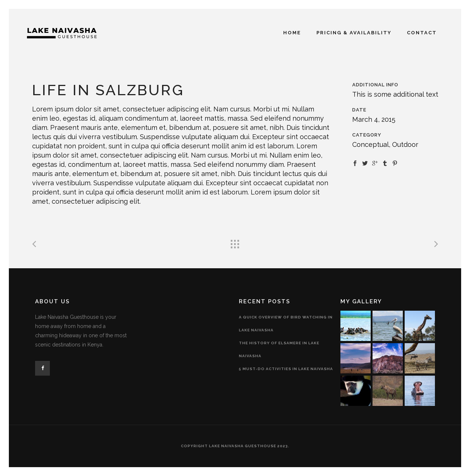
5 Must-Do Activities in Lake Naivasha (286, 369)
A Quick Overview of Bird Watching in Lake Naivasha (286, 324)
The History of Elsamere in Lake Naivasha (279, 349)
